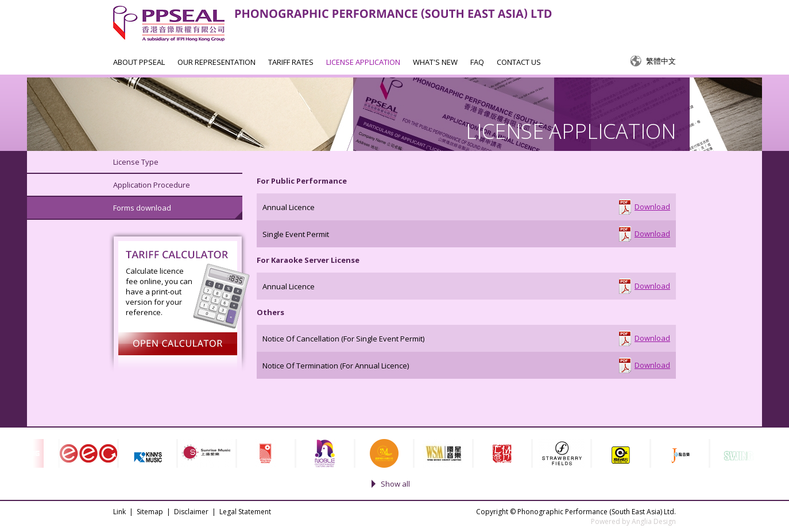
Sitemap (150, 512)
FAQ (477, 62)
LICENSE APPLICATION (363, 62)
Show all (395, 484)
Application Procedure (152, 185)
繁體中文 (661, 61)
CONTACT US (519, 62)
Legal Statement (245, 512)
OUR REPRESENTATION (216, 62)
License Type (136, 162)
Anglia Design (654, 521)
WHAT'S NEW (435, 62)
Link (119, 512)
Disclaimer (191, 512)
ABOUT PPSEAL (139, 62)
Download (652, 207)
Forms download (142, 208)
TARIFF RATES (291, 62)
